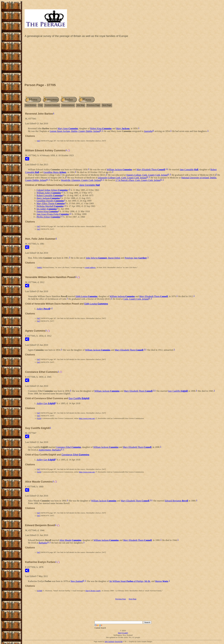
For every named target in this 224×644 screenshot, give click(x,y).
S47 (39, 141)
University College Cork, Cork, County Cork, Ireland (122, 177)
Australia (148, 131)
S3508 (39, 591)
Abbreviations (68, 105)
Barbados (43, 543)
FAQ (40, 105)
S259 (39, 418)
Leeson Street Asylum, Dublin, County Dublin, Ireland (75, 131)
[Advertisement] (123, 61)
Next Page (107, 105)
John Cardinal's (109, 642)
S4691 (39, 267)
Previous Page (93, 105)
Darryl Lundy (123, 633)
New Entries (31, 105)
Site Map (80, 105)
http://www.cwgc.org (87, 418)
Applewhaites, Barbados (50, 450)
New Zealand (77, 581)
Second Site (119, 642)
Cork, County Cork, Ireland (136, 299)
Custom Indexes (52, 105)
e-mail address (90, 267)
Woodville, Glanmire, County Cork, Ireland (81, 180)
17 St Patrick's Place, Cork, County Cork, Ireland (138, 180)
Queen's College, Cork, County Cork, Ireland (147, 175)
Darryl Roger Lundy (93, 591)
